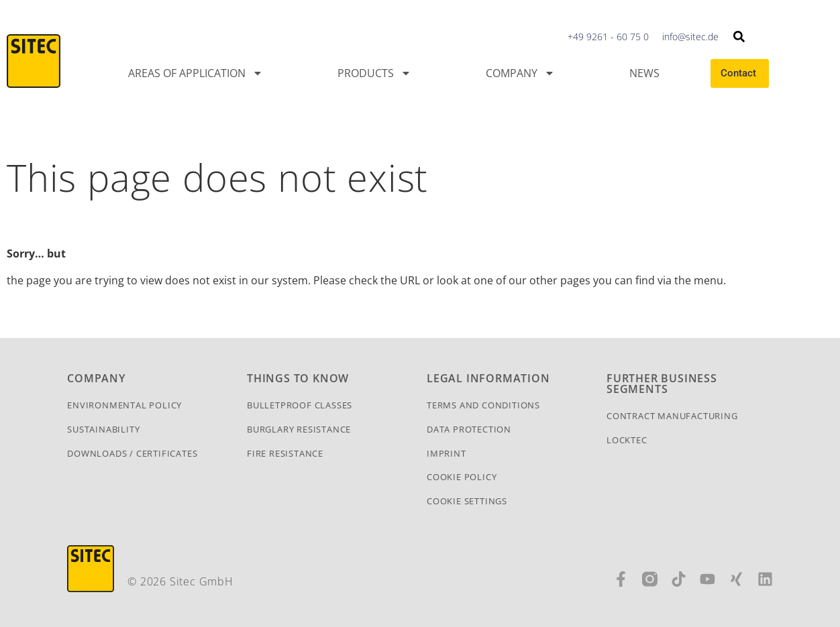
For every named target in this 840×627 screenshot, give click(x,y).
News (644, 73)
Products (374, 73)
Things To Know (298, 378)
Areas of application (196, 73)
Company (520, 73)
